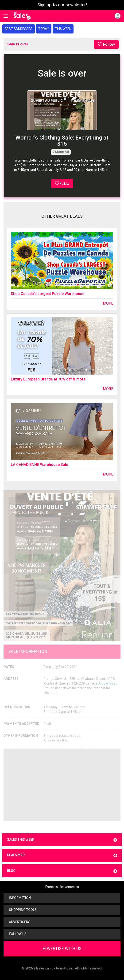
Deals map (62, 855)
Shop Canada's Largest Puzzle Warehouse (48, 294)
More (108, 303)
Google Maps (107, 683)
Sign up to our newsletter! (62, 5)
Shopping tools (22, 910)
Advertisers (19, 922)
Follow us (17, 934)
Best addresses (19, 29)
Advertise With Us (62, 949)
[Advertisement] (62, 785)
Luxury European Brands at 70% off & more (48, 379)
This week (63, 29)
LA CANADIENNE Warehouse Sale (39, 465)
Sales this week (62, 840)
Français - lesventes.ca (62, 887)
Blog (62, 871)
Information (19, 898)
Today (44, 29)
